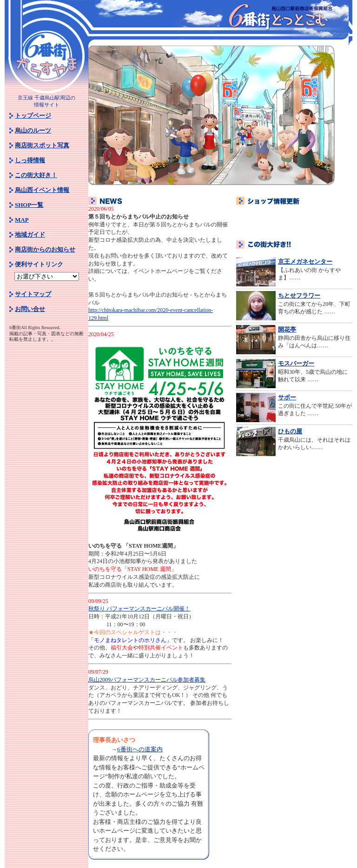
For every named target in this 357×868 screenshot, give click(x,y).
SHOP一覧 (29, 205)
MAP (22, 220)
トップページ (33, 116)
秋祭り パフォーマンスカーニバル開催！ (139, 609)
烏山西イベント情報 (42, 190)
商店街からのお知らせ (45, 249)
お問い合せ (30, 309)
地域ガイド (30, 235)
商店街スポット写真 (42, 145)
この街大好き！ (36, 175)
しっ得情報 (30, 160)
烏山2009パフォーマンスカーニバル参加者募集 (147, 680)
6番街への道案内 (140, 749)
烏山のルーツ (33, 130)
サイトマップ (33, 294)
